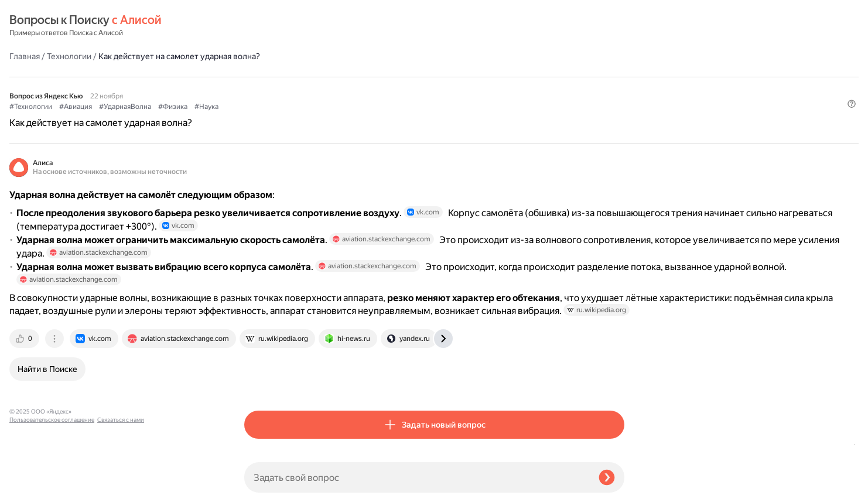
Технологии (304, 26)
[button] (617, 96)
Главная (259, 26)
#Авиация (310, 77)
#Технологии (266, 77)
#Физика (408, 77)
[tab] (260, 381)
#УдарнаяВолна (360, 77)
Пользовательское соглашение (52, 480)
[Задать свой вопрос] (417, 477)
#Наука (441, 77)
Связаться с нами (33, 488)
